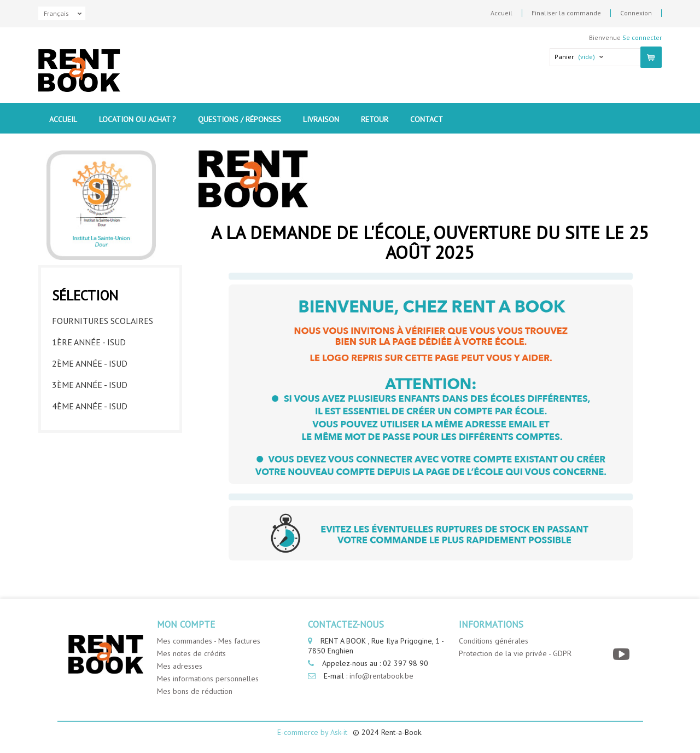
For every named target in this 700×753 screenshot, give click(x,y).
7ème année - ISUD (90, 467)
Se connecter (642, 37)
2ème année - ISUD (90, 361)
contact (427, 119)
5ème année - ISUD (90, 425)
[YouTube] (623, 654)
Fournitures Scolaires (103, 318)
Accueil (501, 13)
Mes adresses (180, 666)
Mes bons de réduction (195, 691)
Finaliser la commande (566, 13)
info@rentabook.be (381, 676)
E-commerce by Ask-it (312, 732)
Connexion (636, 13)
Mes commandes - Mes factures (209, 641)
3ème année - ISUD (90, 382)
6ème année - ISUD (90, 446)
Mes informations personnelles (208, 679)
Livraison (321, 119)
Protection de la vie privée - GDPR (515, 653)
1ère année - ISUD (89, 339)
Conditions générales (494, 641)
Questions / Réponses (240, 119)
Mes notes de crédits (191, 653)
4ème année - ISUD (90, 403)
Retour (375, 119)
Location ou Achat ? (138, 119)
